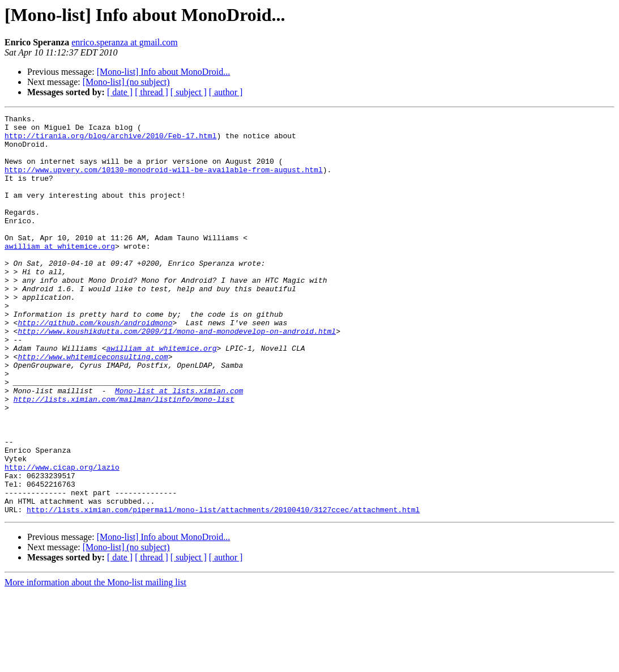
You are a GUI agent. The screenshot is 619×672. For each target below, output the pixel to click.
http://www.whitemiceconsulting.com (93, 406)
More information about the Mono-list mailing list (95, 662)
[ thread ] (151, 92)
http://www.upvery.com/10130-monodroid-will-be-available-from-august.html (164, 181)
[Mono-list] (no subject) (126, 82)
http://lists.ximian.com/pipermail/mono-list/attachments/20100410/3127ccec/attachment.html (223, 589)
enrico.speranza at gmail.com (124, 42)
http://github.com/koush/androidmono (95, 365)
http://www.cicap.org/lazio (62, 538)
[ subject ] (189, 92)
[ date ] (120, 92)
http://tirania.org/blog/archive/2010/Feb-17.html (110, 141)
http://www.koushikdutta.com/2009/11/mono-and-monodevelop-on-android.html (177, 375)
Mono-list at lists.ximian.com (179, 446)
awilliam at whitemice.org (60, 273)
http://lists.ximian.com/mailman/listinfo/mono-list (124, 457)
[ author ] (226, 92)
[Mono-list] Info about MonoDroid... (164, 72)
